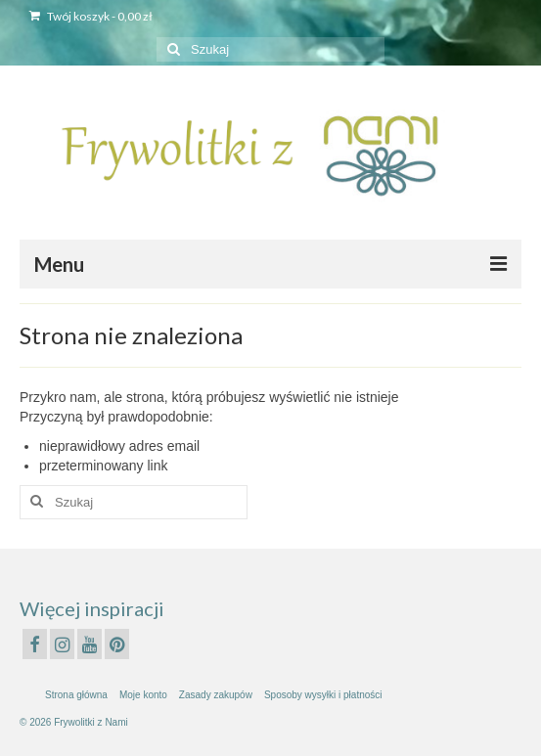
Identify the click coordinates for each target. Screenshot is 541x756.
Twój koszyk (91, 16)
